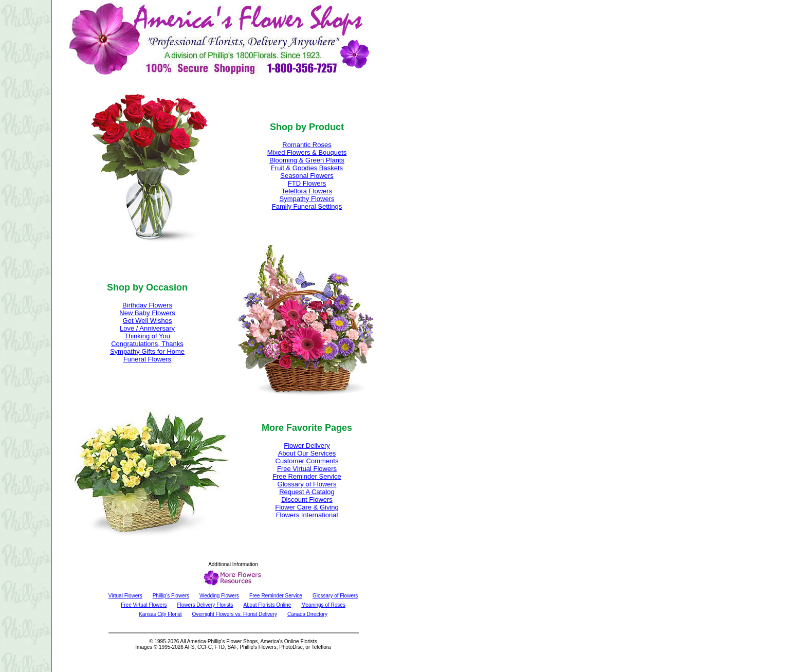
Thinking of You (147, 336)
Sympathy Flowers (307, 199)
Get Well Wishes (148, 321)
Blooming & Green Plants (307, 160)
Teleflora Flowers (307, 191)
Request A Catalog (307, 492)
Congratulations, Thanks (147, 344)
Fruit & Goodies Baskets (307, 168)
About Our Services (307, 453)
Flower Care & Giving (307, 507)
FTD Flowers (307, 183)
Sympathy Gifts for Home (147, 351)
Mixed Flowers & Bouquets (307, 152)
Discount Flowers (307, 500)
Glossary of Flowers (307, 484)
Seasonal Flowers (307, 176)
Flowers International (307, 515)
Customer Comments (307, 461)
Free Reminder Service (307, 476)
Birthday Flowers (147, 305)
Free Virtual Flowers (307, 469)
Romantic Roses (307, 145)
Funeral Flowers (147, 359)
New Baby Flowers (147, 313)
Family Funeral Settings (307, 206)
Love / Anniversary (147, 328)
